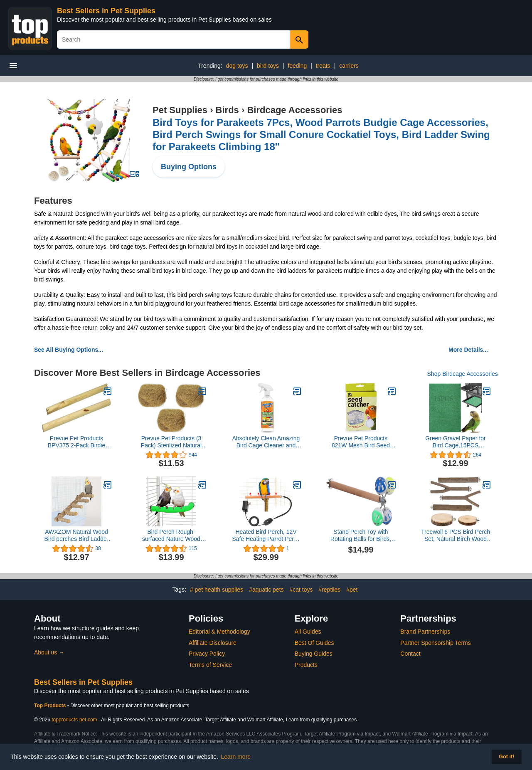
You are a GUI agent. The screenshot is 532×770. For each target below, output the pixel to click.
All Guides (308, 632)
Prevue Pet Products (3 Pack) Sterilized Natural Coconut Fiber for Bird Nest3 (171, 442)
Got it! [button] (506, 757)
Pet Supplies (180, 110)
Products (306, 665)
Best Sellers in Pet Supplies (106, 11)
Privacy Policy (207, 654)
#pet (352, 590)
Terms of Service (210, 665)
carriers (349, 66)
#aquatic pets (266, 590)
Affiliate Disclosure (213, 643)
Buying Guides (314, 654)
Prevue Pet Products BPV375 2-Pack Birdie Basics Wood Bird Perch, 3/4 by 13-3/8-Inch (77, 442)
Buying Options (189, 167)
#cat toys (301, 590)
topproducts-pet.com (74, 720)
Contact (410, 654)
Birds (227, 110)
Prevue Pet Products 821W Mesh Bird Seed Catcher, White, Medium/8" (361, 442)
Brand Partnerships (425, 632)
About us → (49, 652)
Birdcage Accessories (294, 110)
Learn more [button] (236, 757)
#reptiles (329, 590)
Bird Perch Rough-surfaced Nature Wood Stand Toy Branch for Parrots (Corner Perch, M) (171, 536)
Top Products (51, 706)
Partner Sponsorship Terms (435, 643)
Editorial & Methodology (219, 632)
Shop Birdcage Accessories (463, 374)
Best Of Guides (314, 643)
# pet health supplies (217, 590)
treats (323, 66)
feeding (297, 66)
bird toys (268, 66)
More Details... (468, 350)
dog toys (237, 66)
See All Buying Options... (69, 350)
